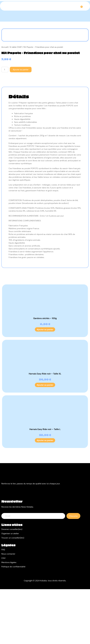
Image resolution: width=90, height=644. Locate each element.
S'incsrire (73, 571)
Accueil (5, 102)
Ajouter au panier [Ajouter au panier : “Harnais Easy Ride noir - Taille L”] (45, 495)
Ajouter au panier (21, 124)
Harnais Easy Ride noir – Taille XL (45, 429)
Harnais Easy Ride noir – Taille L (45, 484)
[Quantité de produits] (5, 124)
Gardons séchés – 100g (45, 373)
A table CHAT (16, 102)
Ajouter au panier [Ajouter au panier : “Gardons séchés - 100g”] (45, 384)
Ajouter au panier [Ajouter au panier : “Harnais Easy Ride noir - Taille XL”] (45, 440)
